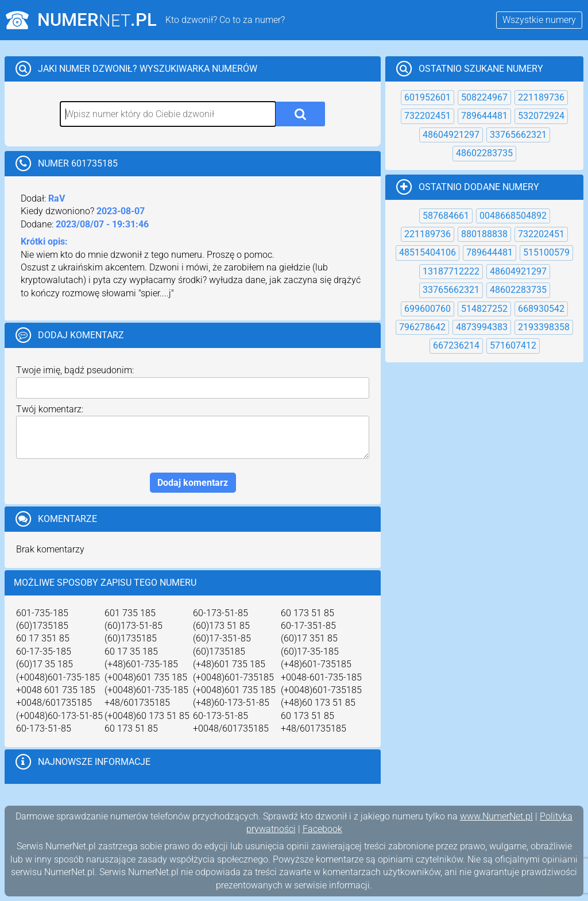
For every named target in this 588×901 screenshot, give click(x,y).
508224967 (484, 97)
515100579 (546, 252)
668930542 (541, 309)
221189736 (541, 97)
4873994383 (482, 327)
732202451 (428, 116)
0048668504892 (513, 216)
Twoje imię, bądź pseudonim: (75, 370)
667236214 (456, 345)
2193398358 (544, 327)
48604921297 (451, 135)
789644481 (484, 116)
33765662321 (518, 135)
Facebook (322, 829)
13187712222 (451, 271)
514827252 (484, 309)
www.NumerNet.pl (496, 816)
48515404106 (428, 252)
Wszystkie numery (539, 20)
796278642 (422, 327)
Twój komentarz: (50, 409)
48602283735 (484, 153)
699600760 (428, 309)
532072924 (541, 116)
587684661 (446, 216)
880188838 (484, 234)
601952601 (428, 97)
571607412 (513, 345)
